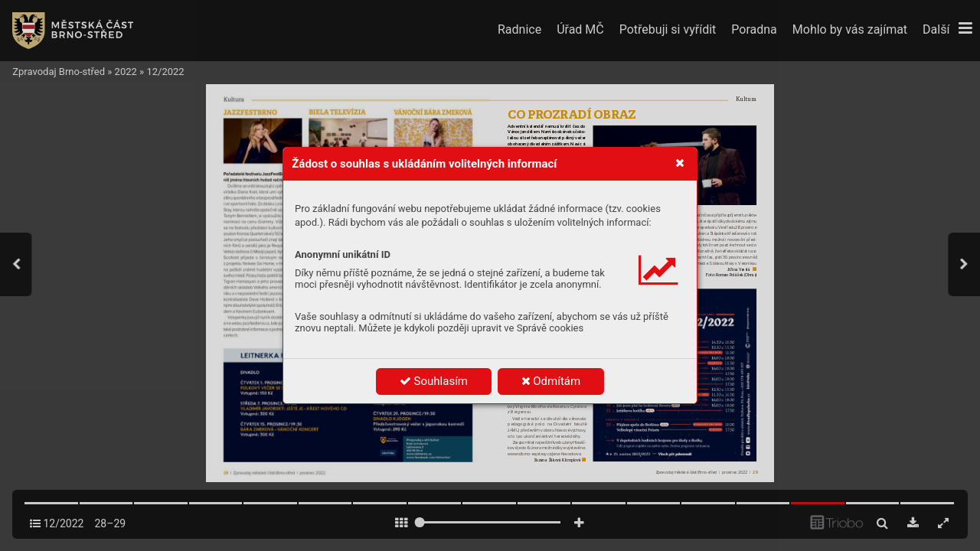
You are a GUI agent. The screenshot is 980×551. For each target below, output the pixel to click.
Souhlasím (434, 381)
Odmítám (551, 381)
